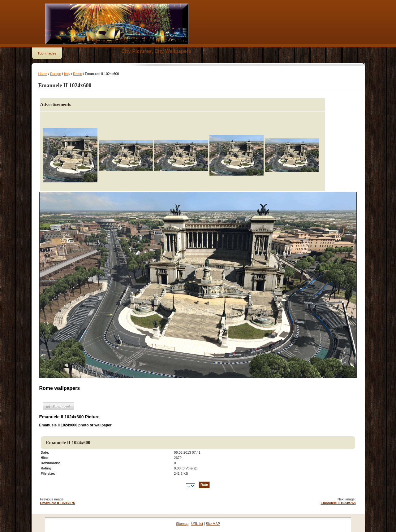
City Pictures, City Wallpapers (157, 51)
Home (43, 74)
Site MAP (213, 524)
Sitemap (182, 524)
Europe (56, 74)
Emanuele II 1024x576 (58, 503)
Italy (67, 74)
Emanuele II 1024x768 (338, 503)
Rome (77, 74)
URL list (197, 524)
